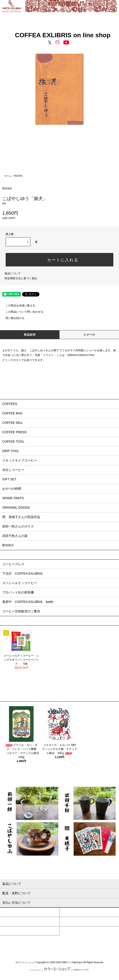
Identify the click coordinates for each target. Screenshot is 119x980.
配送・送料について (53, 943)
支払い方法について (29, 943)
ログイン (7, 921)
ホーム (8, 176)
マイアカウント (11, 912)
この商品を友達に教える (18, 305)
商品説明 (30, 335)
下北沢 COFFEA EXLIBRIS (22, 573)
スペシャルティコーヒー (20, 583)
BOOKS (18, 176)
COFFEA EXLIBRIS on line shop (59, 35)
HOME (11, 943)
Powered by (59, 970)
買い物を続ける (12, 318)
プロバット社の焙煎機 (18, 592)
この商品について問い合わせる (22, 312)
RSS (77, 947)
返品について (13, 273)
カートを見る (69, 921)
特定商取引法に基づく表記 (21, 278)
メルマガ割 (64, 947)
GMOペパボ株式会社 (72, 962)
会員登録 (67, 912)
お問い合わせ (10, 931)
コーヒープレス (13, 564)
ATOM (84, 947)
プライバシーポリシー (43, 947)
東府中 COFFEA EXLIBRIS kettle (28, 602)
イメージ (89, 335)
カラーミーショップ (25, 962)
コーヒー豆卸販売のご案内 (21, 611)
